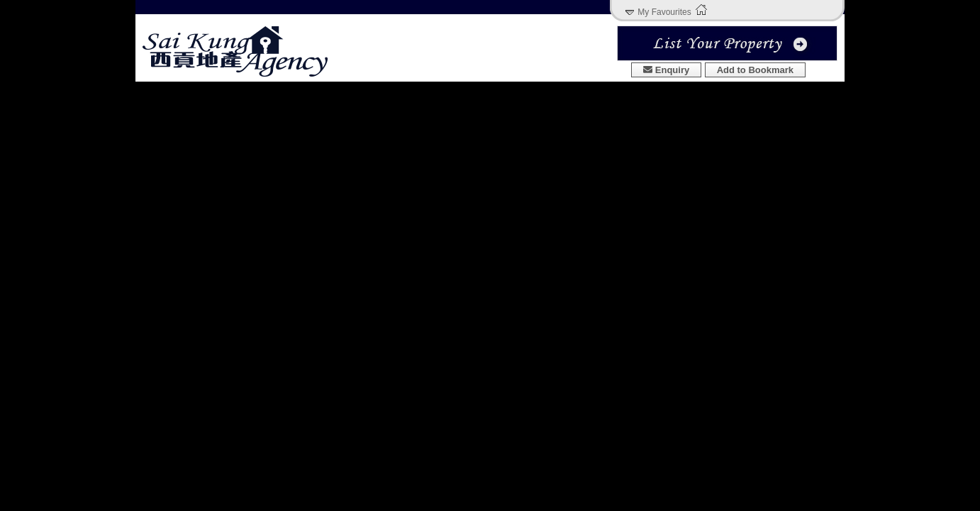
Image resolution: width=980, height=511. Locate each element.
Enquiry (666, 70)
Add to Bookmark (755, 70)
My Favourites (664, 12)
